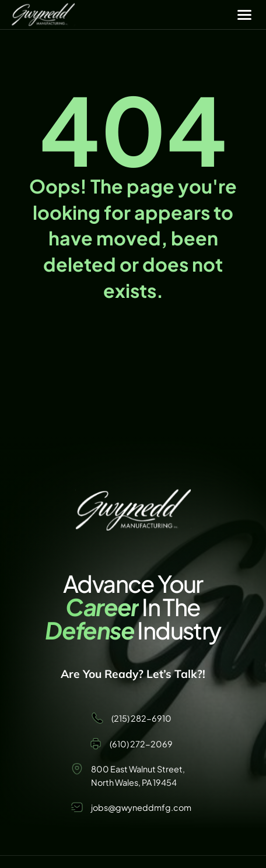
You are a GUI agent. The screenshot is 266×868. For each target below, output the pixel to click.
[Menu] (244, 15)
